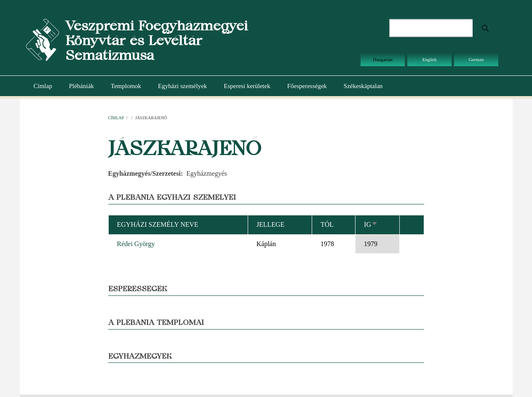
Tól (327, 224)
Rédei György (136, 244)
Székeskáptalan (363, 86)
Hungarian (382, 59)
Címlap (43, 86)
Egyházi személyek (182, 86)
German (476, 59)
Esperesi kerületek (247, 86)
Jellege (271, 224)
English (430, 59)
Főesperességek (307, 86)
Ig (371, 224)
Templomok (126, 86)
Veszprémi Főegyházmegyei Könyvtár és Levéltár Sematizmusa (156, 40)
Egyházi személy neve (158, 224)
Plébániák (82, 86)
